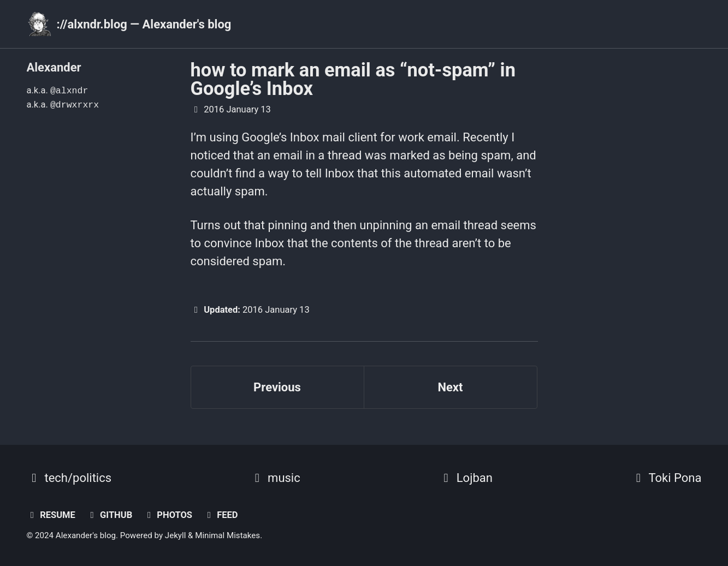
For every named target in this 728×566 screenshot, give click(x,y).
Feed (221, 515)
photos (168, 515)
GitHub (109, 515)
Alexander (54, 67)
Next (450, 387)
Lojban (466, 478)
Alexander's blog (86, 535)
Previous (277, 387)
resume (51, 515)
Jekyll (176, 535)
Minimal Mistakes (227, 535)
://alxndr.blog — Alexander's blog (144, 24)
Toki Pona (666, 478)
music (275, 478)
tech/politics (69, 478)
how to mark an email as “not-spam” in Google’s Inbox (353, 79)
